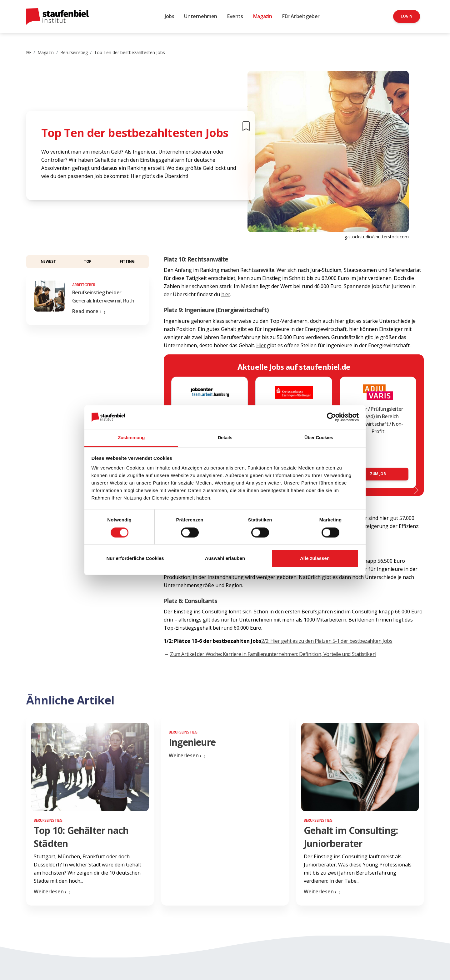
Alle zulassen (315, 559)
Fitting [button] (127, 261)
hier (226, 294)
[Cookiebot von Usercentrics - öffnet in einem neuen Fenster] (331, 417)
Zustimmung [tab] (131, 438)
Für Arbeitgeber (301, 16)
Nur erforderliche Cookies (135, 559)
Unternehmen (201, 16)
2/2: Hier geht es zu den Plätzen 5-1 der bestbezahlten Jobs (327, 641)
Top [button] (88, 261)
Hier (261, 345)
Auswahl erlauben (225, 559)
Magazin (263, 16)
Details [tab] (225, 438)
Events (235, 16)
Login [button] (407, 16)
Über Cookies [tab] (319, 438)
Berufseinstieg (74, 52)
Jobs (169, 16)
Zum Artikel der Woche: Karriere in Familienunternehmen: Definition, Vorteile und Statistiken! (273, 654)
